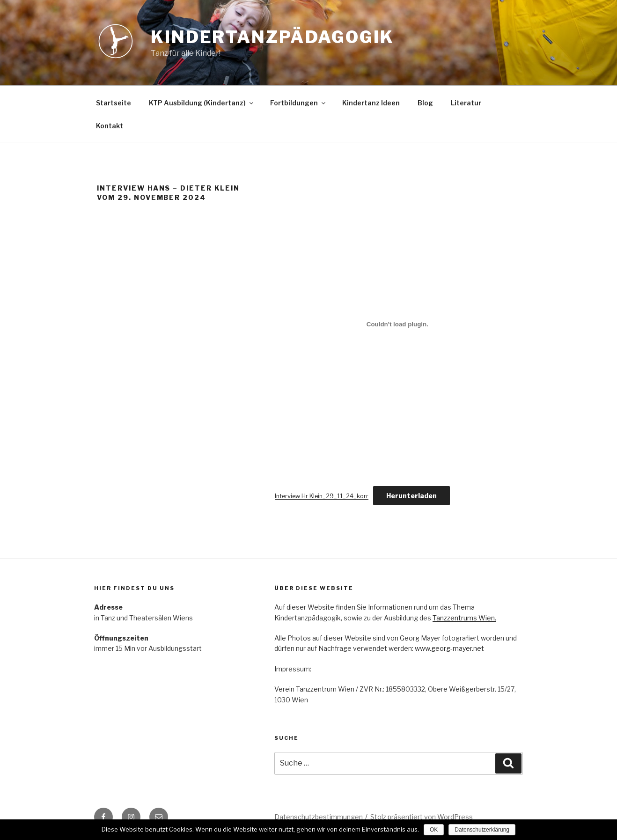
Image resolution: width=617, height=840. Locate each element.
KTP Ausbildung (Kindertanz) (202, 103)
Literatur (466, 103)
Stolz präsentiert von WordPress (422, 817)
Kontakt (110, 126)
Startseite (114, 103)
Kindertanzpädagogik (272, 37)
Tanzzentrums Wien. (464, 618)
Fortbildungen (298, 103)
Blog (425, 103)
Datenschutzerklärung (482, 830)
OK (434, 830)
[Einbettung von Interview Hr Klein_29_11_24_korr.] (397, 324)
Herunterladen (411, 496)
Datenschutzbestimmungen (319, 817)
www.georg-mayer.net (449, 648)
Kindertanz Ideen (371, 103)
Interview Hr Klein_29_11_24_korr (322, 496)
